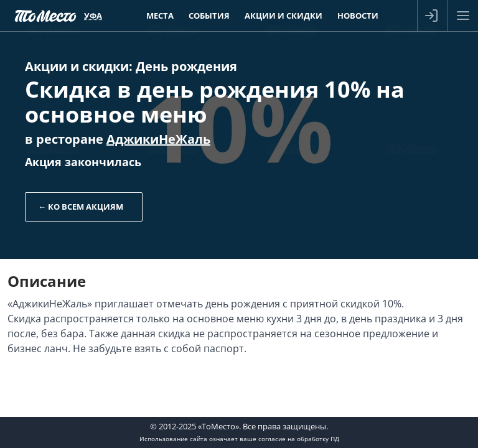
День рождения (186, 66)
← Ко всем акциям (81, 207)
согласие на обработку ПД (299, 439)
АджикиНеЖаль (158, 139)
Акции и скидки (77, 66)
